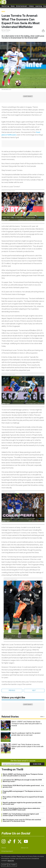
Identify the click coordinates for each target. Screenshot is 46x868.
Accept (4, 865)
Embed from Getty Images (8, 191)
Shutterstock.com (6, 89)
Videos (31, 6)
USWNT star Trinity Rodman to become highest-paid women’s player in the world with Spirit (27, 746)
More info (11, 861)
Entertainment (22, 6)
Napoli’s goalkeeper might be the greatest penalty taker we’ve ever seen (26, 734)
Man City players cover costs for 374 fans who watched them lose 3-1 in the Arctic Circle (22, 820)
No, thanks (12, 865)
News (13, 6)
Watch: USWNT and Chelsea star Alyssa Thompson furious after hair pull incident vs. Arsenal (27, 724)
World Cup (5, 6)
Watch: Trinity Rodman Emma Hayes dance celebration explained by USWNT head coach (21, 809)
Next (34, 690)
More (42, 717)
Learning (38, 6)
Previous (12, 690)
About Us (25, 848)
